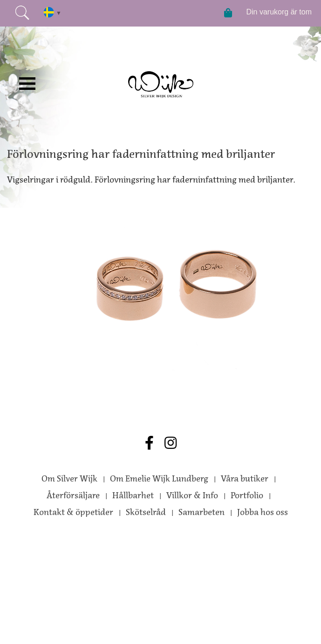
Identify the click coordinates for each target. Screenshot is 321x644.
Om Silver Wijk (69, 479)
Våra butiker (245, 479)
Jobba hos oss (263, 512)
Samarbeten (201, 512)
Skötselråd (146, 512)
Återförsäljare (73, 495)
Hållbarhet (133, 495)
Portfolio (247, 495)
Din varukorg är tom (279, 12)
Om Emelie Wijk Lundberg (159, 479)
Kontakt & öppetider (73, 512)
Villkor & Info (192, 495)
